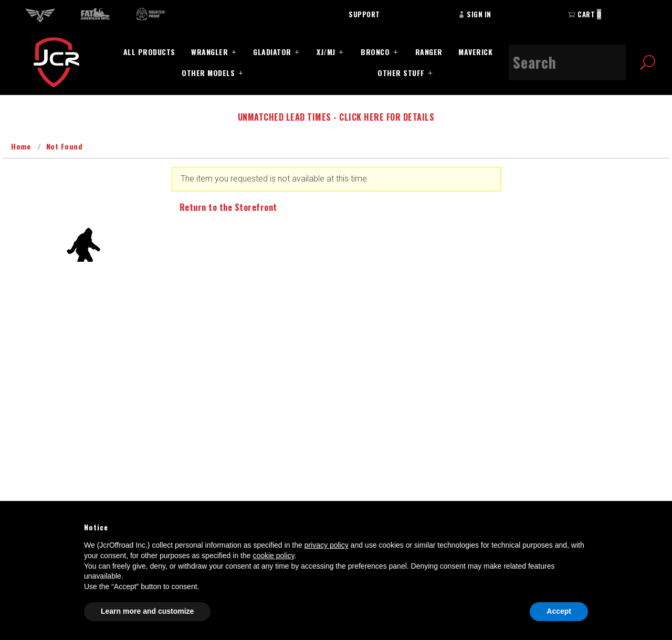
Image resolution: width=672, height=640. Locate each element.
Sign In (475, 14)
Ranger (429, 52)
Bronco (375, 52)
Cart (585, 14)
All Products (149, 52)
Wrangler (209, 52)
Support (364, 14)
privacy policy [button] (327, 545)
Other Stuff (401, 73)
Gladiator (272, 52)
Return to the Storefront (228, 207)
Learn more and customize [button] (147, 611)
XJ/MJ (326, 52)
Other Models (208, 73)
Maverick (475, 52)
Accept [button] (559, 611)
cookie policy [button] (273, 556)
